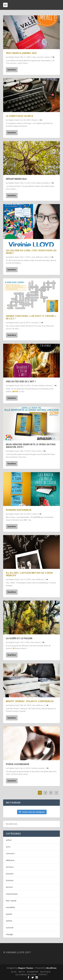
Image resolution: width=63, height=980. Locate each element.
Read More (12, 70)
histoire (42, 386)
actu (34, 57)
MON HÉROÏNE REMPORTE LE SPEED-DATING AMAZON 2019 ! (31, 446)
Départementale (16, 179)
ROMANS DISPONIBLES (19, 510)
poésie (41, 768)
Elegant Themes (26, 968)
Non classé (37, 183)
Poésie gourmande (18, 764)
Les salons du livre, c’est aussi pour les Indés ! (31, 252)
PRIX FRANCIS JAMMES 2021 (21, 53)
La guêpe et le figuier (19, 638)
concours (40, 57)
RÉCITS (22, 972)
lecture (35, 120)
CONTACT (43, 974)
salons (47, 57)
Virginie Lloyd (13, 57)
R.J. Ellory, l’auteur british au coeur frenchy (29, 574)
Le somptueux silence (20, 116)
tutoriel (10, 928)
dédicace (39, 257)
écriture (35, 386)
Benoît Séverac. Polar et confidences (30, 701)
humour (49, 386)
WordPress (51, 968)
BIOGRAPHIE (33, 972)
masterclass (12, 894)
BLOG (14, 972)
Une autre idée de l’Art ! (21, 381)
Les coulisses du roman (26, 974)
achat (34, 514)
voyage (9, 934)
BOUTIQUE (45, 972)
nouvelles (45, 183)
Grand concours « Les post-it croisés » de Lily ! (31, 317)
